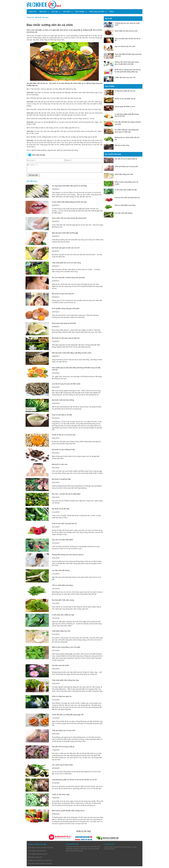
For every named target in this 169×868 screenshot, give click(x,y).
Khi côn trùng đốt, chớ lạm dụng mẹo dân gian (68, 279)
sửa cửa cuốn (127, 849)
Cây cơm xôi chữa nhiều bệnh (62, 541)
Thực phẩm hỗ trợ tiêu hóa (37, 852)
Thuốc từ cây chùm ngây (61, 796)
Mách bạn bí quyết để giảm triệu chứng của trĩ (68, 812)
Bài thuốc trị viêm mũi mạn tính (63, 295)
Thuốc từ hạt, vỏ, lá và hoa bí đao (64, 436)
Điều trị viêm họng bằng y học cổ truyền (66, 649)
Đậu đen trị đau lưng (122, 145)
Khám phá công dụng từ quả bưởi (64, 325)
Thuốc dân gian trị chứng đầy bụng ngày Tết (68, 716)
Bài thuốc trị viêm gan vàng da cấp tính (66, 340)
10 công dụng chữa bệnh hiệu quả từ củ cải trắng (69, 187)
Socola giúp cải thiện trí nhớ (125, 106)
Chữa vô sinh (109, 849)
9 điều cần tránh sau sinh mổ (125, 77)
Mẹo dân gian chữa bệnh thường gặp (65, 235)
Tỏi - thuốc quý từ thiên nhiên (62, 767)
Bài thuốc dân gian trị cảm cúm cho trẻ (66, 250)
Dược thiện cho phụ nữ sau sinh (126, 31)
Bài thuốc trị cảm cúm (60, 466)
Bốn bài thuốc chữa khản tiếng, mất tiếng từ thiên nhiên (72, 355)
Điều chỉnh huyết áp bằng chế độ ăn (40, 865)
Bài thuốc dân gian (42, 17)
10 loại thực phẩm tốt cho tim (125, 91)
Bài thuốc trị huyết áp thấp (61, 481)
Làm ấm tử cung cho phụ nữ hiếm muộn (66, 386)
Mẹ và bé (43, 12)
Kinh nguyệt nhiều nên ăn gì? (38, 856)
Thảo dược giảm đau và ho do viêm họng (66, 264)
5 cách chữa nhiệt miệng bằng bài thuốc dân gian (69, 204)
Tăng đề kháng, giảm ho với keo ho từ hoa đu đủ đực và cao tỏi (74, 781)
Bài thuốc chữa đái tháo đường (63, 402)
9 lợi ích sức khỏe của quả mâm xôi (64, 525)
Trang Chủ (32, 12)
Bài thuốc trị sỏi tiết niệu (61, 510)
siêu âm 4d (118, 849)
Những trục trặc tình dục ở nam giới (40, 862)
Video (112, 12)
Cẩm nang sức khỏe (97, 12)
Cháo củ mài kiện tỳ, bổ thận (62, 417)
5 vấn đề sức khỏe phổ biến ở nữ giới (40, 849)
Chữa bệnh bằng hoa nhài (61, 633)
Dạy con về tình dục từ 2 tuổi (125, 46)
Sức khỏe (67, 12)
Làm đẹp (55, 12)
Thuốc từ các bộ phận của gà (125, 99)
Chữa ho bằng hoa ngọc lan (62, 698)
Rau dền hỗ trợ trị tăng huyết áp (63, 748)
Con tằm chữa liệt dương (61, 572)
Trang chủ (30, 17)
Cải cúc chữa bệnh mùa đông (62, 587)
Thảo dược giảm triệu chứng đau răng (65, 682)
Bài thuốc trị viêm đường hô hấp (63, 451)
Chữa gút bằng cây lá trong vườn (64, 732)
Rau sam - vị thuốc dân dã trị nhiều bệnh (66, 496)
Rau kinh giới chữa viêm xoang (63, 602)
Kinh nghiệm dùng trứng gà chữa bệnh (66, 310)
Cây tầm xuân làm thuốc (60, 667)
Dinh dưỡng (80, 12)
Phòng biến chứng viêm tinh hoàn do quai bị (68, 556)
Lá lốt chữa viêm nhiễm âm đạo (63, 617)
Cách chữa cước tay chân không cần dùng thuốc (69, 220)
